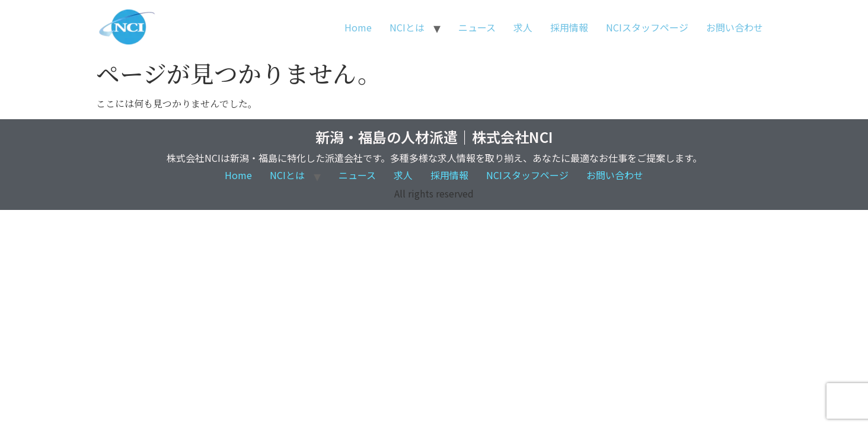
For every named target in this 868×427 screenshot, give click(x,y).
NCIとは (407, 27)
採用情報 (569, 27)
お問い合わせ (735, 27)
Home (358, 27)
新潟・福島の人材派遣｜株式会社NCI (434, 137)
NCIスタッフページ (647, 27)
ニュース (477, 27)
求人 (523, 27)
